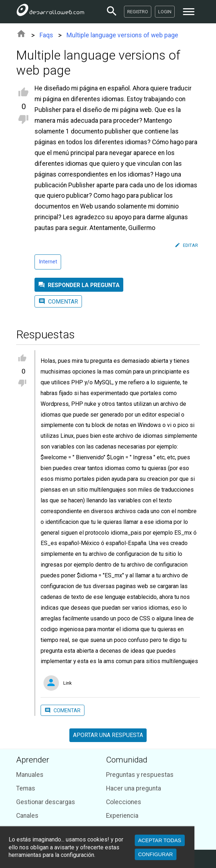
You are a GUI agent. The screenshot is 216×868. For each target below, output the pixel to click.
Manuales (30, 775)
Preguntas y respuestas (140, 775)
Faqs (46, 35)
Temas (26, 788)
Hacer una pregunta (134, 788)
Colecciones (124, 802)
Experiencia (122, 816)
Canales (27, 816)
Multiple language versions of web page (122, 35)
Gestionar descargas (46, 802)
